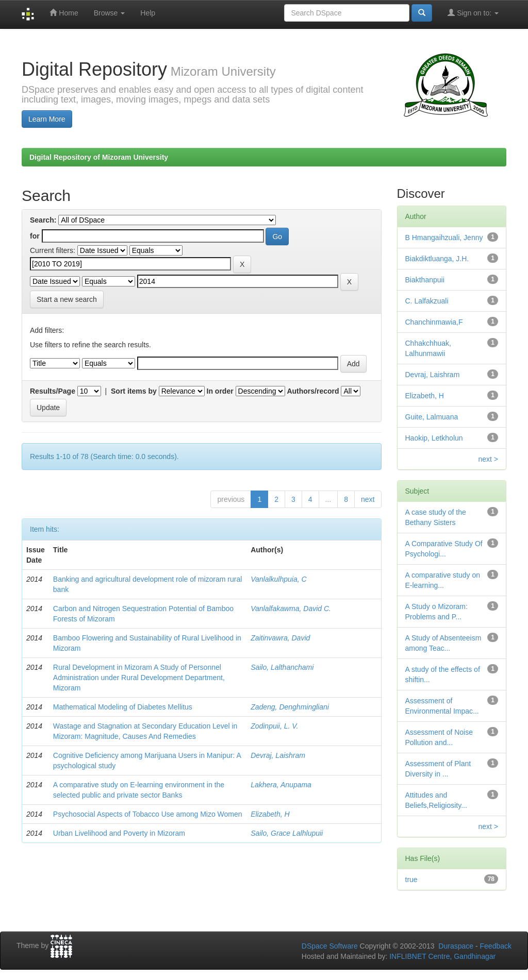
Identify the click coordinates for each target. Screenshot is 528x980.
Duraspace (456, 946)
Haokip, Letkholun (434, 438)
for (35, 236)
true (411, 880)
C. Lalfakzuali (427, 301)
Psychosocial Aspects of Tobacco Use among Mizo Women (148, 814)
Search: (43, 220)
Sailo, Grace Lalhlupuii (287, 833)
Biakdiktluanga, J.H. (437, 259)
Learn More (47, 119)
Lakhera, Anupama (281, 785)
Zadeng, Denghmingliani (290, 707)
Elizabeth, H (270, 814)
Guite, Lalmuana (432, 417)
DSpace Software (330, 946)
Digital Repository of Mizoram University (99, 157)
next (368, 499)
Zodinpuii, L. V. (274, 726)
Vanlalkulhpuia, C (278, 579)
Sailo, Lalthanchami (282, 667)
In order (220, 391)
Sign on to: (473, 13)
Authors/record (313, 391)
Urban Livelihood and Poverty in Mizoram (119, 833)
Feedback (496, 946)
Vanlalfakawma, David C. (291, 609)
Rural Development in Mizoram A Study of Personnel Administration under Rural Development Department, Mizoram (139, 678)
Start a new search (67, 299)
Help (148, 13)
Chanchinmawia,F (434, 322)
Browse (110, 13)
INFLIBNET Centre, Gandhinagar (441, 956)
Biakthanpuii (425, 280)
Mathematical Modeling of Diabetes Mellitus (123, 707)
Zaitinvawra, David (280, 638)
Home (64, 13)
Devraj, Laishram (278, 755)
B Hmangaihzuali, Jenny (444, 238)
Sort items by (134, 391)
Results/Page (53, 391)
